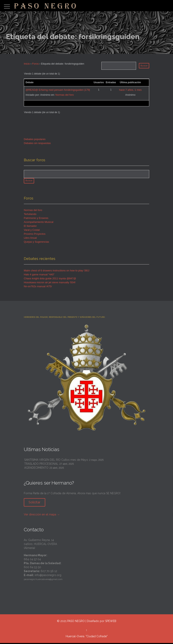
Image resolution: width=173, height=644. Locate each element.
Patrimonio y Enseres (36, 219)
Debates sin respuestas (37, 143)
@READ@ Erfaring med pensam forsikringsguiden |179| (58, 90)
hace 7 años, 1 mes (130, 90)
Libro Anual (30, 239)
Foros (35, 64)
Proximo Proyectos (35, 235)
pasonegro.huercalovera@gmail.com (43, 580)
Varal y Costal (32, 231)
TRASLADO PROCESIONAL (41, 465)
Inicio (27, 64)
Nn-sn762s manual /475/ (38, 287)
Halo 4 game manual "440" (39, 275)
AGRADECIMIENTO (36, 469)
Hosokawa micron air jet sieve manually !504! (50, 283)
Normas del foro (64, 95)
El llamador (30, 227)
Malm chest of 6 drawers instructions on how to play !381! (57, 271)
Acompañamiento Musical (39, 223)
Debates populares (35, 139)
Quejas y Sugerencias (36, 243)
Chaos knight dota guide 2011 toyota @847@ (50, 279)
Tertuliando (30, 215)
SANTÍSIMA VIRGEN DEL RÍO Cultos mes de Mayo (56, 461)
